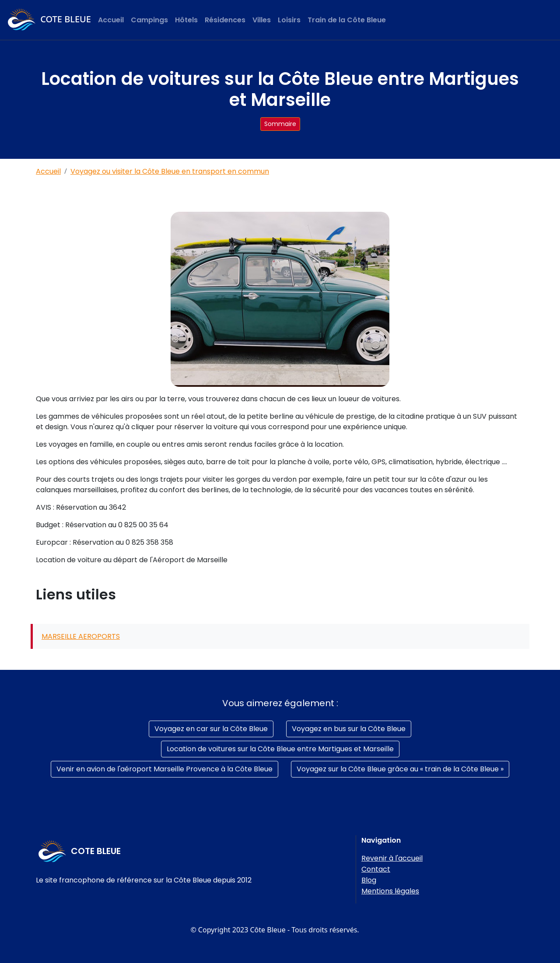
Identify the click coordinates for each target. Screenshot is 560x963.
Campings (149, 20)
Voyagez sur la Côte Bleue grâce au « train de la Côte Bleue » (400, 769)
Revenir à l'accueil (392, 858)
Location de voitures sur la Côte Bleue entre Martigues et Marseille (280, 749)
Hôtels (186, 20)
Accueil (111, 20)
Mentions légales (390, 891)
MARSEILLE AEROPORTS (81, 636)
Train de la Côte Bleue (347, 20)
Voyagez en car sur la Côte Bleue (211, 729)
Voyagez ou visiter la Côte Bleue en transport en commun (170, 171)
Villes (262, 20)
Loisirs (289, 20)
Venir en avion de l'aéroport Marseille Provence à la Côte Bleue (164, 769)
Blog (369, 880)
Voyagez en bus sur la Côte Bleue (349, 729)
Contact (376, 869)
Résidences (225, 20)
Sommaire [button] (280, 124)
